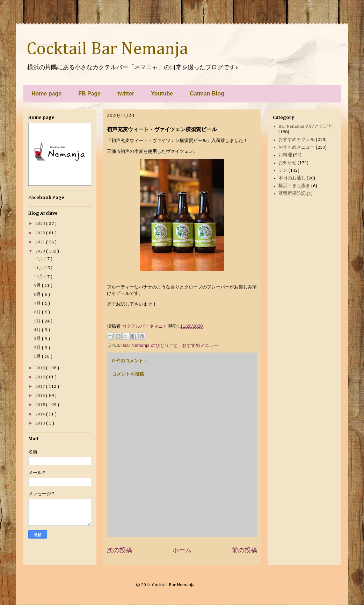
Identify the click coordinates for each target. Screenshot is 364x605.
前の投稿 (245, 550)
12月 (39, 259)
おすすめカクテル (297, 140)
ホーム (182, 550)
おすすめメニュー (200, 345)
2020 (41, 251)
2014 (41, 414)
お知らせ (287, 163)
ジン (283, 170)
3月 (38, 339)
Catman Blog (207, 94)
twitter (126, 94)
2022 (41, 233)
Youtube (162, 94)
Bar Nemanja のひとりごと (151, 345)
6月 (38, 312)
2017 (41, 387)
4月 (38, 330)
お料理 (285, 155)
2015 (41, 405)
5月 (38, 321)
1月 (38, 357)
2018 (41, 377)
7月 (38, 303)
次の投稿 (119, 550)
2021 (41, 242)
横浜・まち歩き (294, 186)
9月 (38, 286)
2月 (38, 348)
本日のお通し (292, 178)
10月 (39, 277)
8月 (38, 295)
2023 (41, 224)
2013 (41, 423)
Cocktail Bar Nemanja (107, 49)
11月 (39, 268)
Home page (46, 94)
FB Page (89, 94)
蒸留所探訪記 (292, 194)
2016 (41, 396)
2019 (41, 368)
